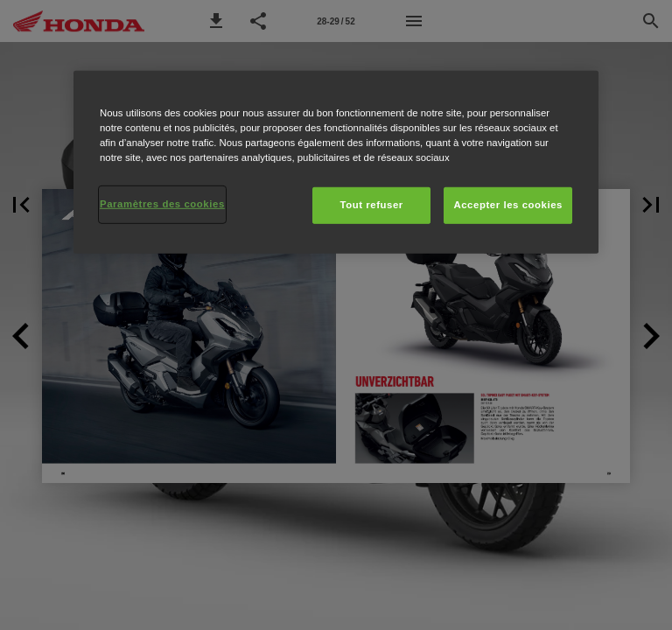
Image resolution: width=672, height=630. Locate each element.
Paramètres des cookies (162, 204)
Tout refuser (371, 205)
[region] (336, 162)
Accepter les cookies (508, 205)
